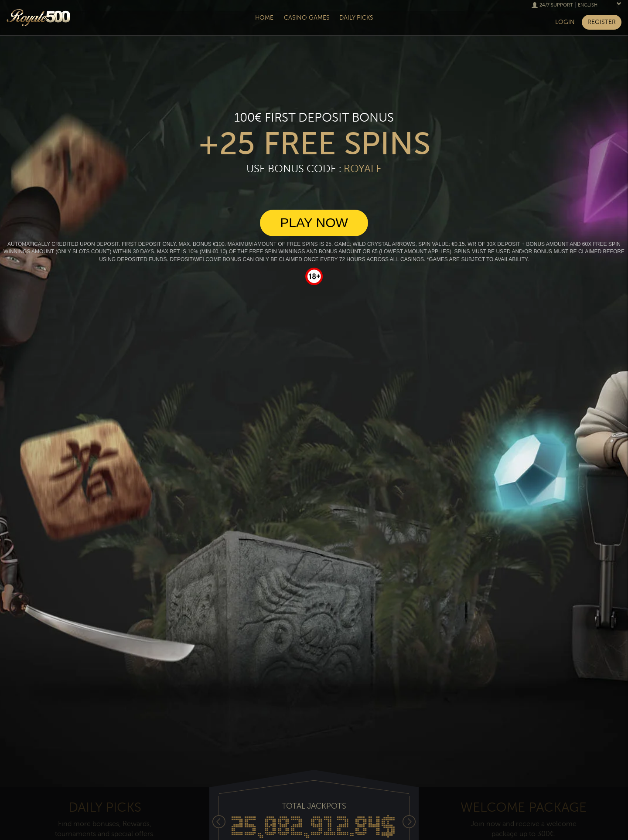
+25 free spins (314, 144)
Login (565, 22)
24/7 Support (556, 5)
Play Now (314, 223)
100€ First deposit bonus (314, 118)
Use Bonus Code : (314, 169)
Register (602, 22)
